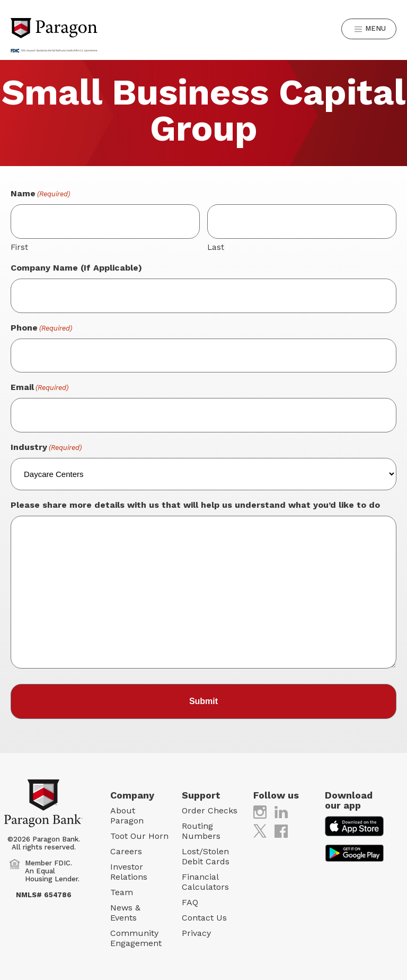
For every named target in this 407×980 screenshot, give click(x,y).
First (19, 247)
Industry (46, 448)
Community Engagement (136, 938)
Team (122, 892)
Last (216, 247)
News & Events (125, 913)
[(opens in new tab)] (260, 812)
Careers (126, 851)
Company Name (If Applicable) (76, 268)
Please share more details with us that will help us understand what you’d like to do (195, 505)
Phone (41, 328)
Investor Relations (129, 872)
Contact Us (204, 918)
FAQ (190, 902)
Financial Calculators (205, 882)
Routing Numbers (201, 831)
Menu (370, 29)
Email (39, 388)
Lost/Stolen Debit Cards (206, 856)
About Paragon (127, 816)
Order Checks (210, 810)
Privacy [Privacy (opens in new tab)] (196, 933)
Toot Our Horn (139, 836)
